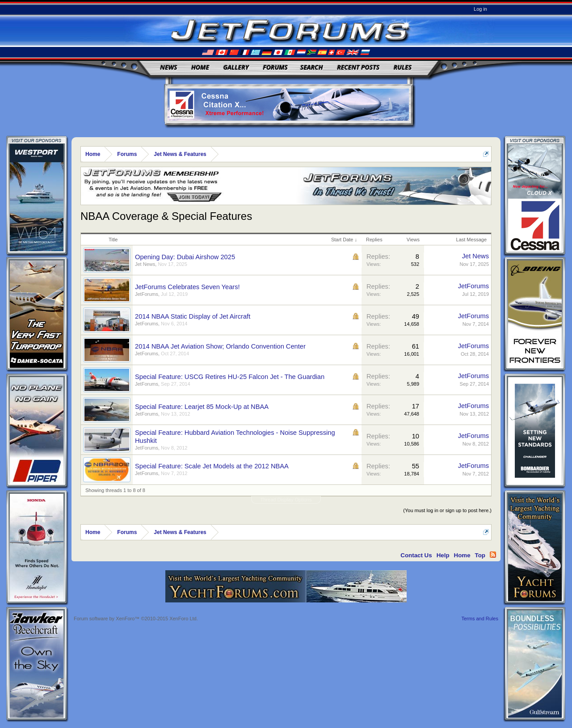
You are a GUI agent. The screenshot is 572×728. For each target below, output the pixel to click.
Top (480, 555)
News (169, 67)
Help (443, 555)
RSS (493, 555)
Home (200, 67)
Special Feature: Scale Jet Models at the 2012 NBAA (212, 466)
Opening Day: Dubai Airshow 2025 (185, 257)
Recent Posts (358, 67)
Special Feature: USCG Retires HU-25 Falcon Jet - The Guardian (230, 377)
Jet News (145, 264)
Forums (275, 67)
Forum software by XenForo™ (136, 619)
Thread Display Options (286, 500)
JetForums (147, 294)
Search (312, 67)
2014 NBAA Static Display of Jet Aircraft (193, 316)
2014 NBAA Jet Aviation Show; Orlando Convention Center (220, 346)
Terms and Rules (480, 619)
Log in (480, 9)
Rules (403, 67)
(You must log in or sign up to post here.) (447, 510)
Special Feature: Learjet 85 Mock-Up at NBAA (202, 407)
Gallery (236, 67)
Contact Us (416, 555)
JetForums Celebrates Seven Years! (187, 287)
